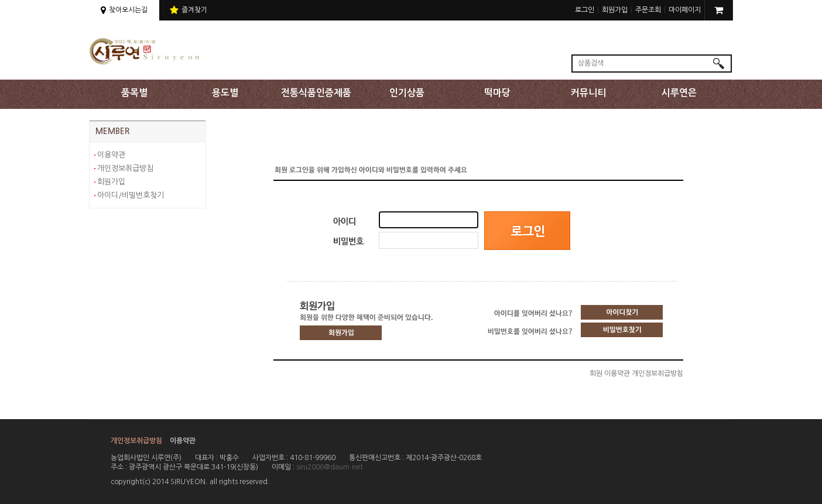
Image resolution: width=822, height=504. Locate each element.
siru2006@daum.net (330, 467)
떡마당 (497, 93)
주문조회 (648, 10)
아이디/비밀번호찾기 (131, 195)
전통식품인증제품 (316, 93)
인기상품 (407, 93)
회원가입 (615, 10)
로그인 (585, 10)
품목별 (134, 93)
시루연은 (679, 93)
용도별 (225, 93)
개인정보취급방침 (125, 168)
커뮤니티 (588, 93)
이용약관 (111, 155)
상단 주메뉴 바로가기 (0, 0)
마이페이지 (685, 10)
